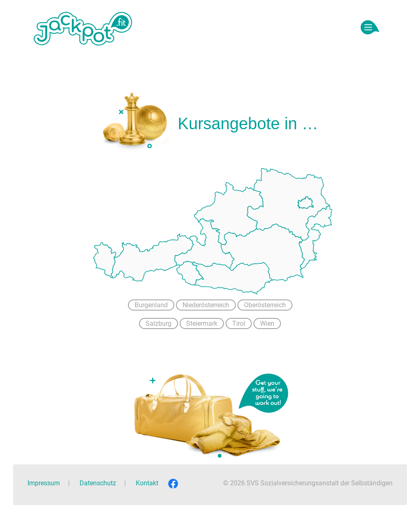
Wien (267, 323)
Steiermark (202, 323)
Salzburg (159, 323)
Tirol (239, 323)
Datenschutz (98, 483)
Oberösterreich (265, 305)
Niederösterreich (206, 305)
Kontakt (147, 483)
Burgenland (151, 305)
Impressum (44, 483)
